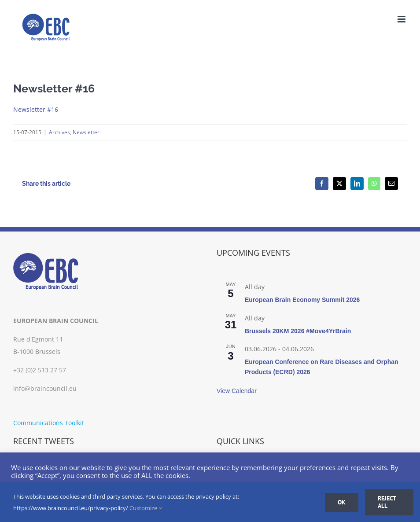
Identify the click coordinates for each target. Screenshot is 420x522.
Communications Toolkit (49, 423)
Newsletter (86, 132)
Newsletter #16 (36, 109)
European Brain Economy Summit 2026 (302, 300)
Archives (59, 132)
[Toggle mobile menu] (402, 19)
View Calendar (237, 391)
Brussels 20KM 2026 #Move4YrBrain (298, 331)
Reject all (387, 502)
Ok (342, 502)
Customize (146, 508)
